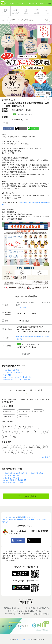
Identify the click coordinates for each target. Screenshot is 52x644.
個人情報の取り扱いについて (14, 608)
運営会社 (46, 614)
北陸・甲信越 (29, 447)
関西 (45, 447)
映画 (46, 432)
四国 (11, 452)
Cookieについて (9, 614)
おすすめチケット (24, 411)
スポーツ (21, 427)
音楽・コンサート (9, 427)
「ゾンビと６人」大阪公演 (12, 372)
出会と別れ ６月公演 (11, 370)
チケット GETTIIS (23, 639)
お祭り (5, 437)
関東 (19, 447)
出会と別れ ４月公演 (11, 478)
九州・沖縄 (20, 452)
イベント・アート (26, 432)
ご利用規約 (32, 608)
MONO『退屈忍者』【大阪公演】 (15, 480)
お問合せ (37, 614)
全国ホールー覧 (35, 611)
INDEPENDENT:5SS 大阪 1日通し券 (16, 380)
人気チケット (38, 411)
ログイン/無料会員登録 (26, 496)
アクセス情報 (21, 307)
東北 (13, 447)
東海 (38, 447)
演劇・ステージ (33, 427)
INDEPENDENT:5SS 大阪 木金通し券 (17, 377)
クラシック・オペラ (10, 432)
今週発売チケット (9, 411)
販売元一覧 (23, 611)
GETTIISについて (24, 614)
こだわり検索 (44, 457)
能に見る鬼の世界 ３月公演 (13, 483)
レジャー (38, 432)
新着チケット (23, 416)
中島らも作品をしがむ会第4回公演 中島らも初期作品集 (23, 473)
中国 (5, 452)
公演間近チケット (9, 416)
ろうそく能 (7, 375)
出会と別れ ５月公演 (11, 475)
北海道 (5, 447)
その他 (13, 437)
